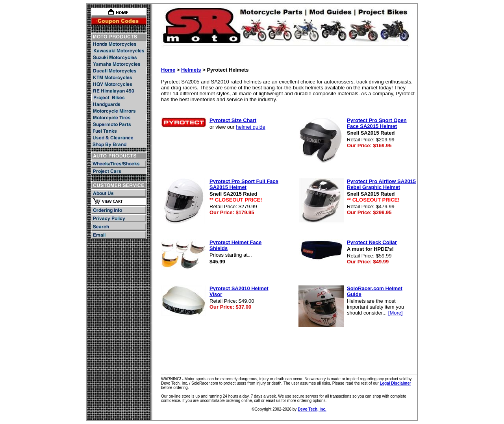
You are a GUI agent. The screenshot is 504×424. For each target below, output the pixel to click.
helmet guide (250, 127)
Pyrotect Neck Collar (372, 242)
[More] (396, 313)
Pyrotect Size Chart (233, 120)
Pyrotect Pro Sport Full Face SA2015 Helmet (244, 184)
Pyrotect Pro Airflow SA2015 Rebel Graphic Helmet (381, 184)
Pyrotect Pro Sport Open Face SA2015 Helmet (377, 123)
